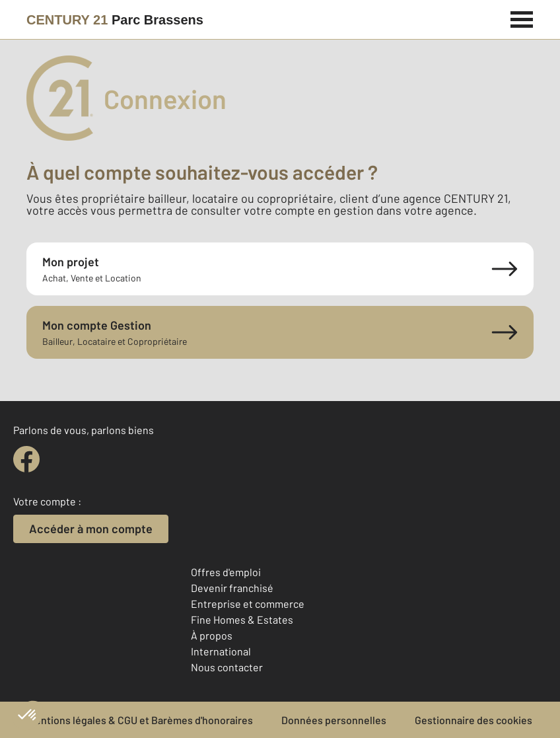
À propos (212, 635)
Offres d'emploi (226, 572)
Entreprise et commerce (248, 604)
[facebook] (26, 459)
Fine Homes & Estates (242, 619)
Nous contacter (227, 667)
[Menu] (522, 18)
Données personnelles (334, 720)
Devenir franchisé (232, 588)
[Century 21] (115, 20)
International (221, 651)
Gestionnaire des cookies (473, 720)
